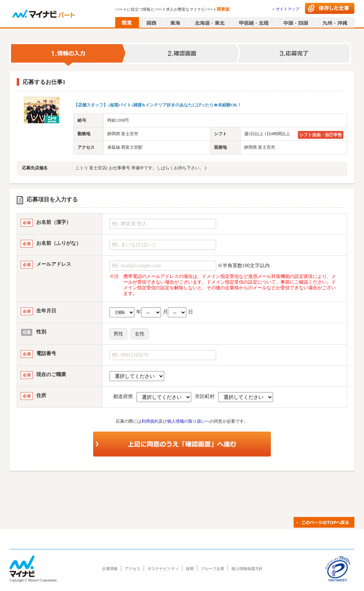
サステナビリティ (163, 569)
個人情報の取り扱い (186, 421)
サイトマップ (288, 9)
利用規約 (150, 421)
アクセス (133, 569)
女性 (140, 334)
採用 (190, 569)
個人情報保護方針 (247, 569)
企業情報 (110, 569)
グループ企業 (213, 569)
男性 (118, 334)
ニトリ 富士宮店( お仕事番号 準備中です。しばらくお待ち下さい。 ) (141, 168)
